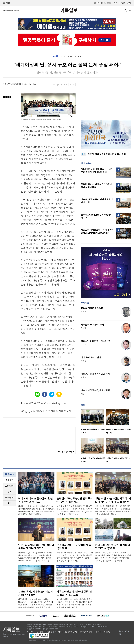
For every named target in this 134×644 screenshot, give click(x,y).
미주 (115, 3)
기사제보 (58, 632)
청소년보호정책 (86, 632)
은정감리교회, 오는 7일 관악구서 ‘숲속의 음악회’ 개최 (74, 500)
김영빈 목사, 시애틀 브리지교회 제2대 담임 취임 (35, 593)
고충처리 (98, 632)
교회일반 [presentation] (9, 480)
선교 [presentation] (9, 492)
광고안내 (40, 632)
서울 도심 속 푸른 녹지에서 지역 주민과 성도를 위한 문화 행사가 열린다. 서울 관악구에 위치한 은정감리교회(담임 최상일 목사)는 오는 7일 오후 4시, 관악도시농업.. (74, 510)
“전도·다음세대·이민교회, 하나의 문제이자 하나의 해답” (36, 547)
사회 (55, 56)
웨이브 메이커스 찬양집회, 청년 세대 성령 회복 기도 (35, 500)
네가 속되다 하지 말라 (91, 358)
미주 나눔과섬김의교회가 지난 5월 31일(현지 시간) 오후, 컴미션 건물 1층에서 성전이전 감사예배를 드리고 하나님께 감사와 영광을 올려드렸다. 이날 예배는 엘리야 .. (113, 510)
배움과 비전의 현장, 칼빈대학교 (95, 390)
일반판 (109, 3)
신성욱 (84, 344)
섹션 (6, 3)
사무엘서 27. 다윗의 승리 (92, 325)
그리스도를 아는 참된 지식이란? (96, 341)
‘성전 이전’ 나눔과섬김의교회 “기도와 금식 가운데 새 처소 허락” (113, 500)
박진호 (84, 361)
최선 (83, 394)
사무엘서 (85, 328)
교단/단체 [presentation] (9, 486)
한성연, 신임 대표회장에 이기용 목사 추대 (107, 154)
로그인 (129, 3)
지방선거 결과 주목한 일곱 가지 (95, 374)
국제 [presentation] (9, 503)
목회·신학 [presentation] (9, 498)
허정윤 (84, 311)
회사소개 (30, 632)
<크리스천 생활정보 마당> (65, 452)
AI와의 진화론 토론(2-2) (92, 308)
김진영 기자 (15, 84)
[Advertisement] (106, 100)
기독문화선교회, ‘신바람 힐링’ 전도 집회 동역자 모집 (74, 593)
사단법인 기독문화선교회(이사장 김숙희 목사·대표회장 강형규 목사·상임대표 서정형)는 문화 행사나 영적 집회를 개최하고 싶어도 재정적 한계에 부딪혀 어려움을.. (74, 603)
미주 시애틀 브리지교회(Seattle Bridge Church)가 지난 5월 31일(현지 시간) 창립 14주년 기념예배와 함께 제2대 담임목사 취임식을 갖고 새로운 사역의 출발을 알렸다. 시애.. (36, 603)
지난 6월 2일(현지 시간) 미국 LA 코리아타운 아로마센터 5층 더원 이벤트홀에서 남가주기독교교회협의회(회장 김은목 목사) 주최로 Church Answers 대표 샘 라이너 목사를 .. (36, 557)
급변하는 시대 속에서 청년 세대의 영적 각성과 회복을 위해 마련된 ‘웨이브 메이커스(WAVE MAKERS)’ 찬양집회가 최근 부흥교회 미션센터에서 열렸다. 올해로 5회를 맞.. (36, 510)
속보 (84, 154)
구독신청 (122, 3)
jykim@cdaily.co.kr (28, 84)
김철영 (84, 377)
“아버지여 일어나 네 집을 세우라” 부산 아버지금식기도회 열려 (96, 170)
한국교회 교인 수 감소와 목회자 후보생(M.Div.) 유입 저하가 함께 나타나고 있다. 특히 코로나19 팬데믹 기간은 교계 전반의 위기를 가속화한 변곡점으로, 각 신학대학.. (113, 557)
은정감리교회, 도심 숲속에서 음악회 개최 (74, 547)
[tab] (9, 480)
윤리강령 (107, 632)
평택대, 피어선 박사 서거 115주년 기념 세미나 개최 (96, 186)
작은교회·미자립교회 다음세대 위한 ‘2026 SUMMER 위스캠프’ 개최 (97, 231)
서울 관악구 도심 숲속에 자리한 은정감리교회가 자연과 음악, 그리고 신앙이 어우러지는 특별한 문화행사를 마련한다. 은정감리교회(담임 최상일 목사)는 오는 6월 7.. (75, 557)
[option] (94, 422)
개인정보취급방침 (71, 632)
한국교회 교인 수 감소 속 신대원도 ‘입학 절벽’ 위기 (113, 547)
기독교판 (100, 3)
